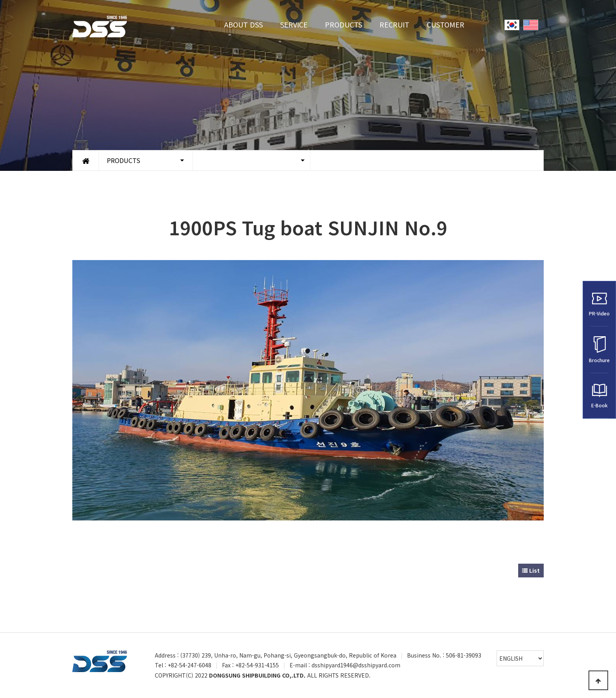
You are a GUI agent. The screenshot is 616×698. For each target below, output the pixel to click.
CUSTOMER (445, 24)
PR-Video (599, 304)
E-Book (599, 396)
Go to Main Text (0, 0)
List (531, 570)
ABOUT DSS (244, 24)
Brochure (599, 350)
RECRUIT (394, 24)
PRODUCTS (344, 24)
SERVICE (294, 24)
